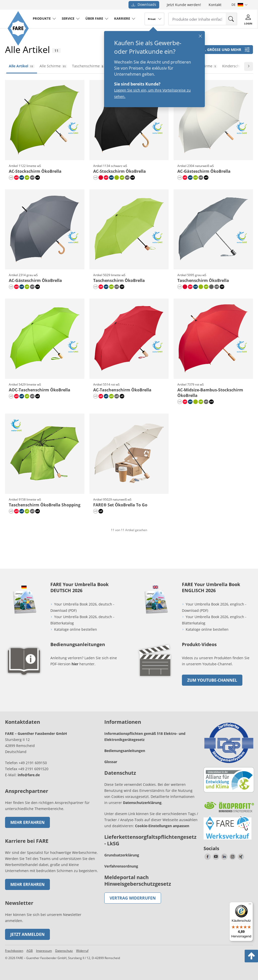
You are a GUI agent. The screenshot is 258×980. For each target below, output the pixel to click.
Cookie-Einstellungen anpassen (162, 826)
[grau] (211, 287)
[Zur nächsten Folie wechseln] (249, 66)
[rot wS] (16, 178)
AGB (30, 951)
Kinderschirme (237, 66)
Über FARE (94, 18)
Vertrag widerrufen (133, 898)
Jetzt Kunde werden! (184, 5)
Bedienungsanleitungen (125, 751)
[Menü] (250, 905)
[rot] (101, 178)
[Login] (248, 19)
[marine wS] (22, 178)
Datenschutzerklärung (142, 803)
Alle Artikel (22, 66)
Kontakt (215, 5)
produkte (42, 18)
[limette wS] (27, 178)
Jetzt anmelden (27, 934)
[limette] (117, 178)
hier (75, 664)
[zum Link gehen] (155, 679)
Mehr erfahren (27, 822)
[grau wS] (32, 178)
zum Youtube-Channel (212, 680)
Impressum (44, 951)
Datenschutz (64, 951)
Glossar (111, 762)
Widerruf (82, 951)
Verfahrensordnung (121, 866)
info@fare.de (29, 775)
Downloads (144, 4)
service (68, 18)
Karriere (122, 18)
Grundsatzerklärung (122, 855)
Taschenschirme (88, 66)
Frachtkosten (14, 951)
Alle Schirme (53, 66)
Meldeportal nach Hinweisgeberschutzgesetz (138, 881)
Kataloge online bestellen (76, 629)
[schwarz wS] (38, 178)
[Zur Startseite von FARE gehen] (18, 44)
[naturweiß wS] (11, 178)
